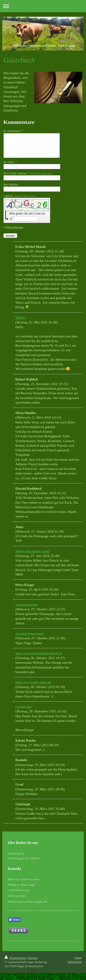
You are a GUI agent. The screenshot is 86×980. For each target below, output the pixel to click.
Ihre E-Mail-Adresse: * (28, 173)
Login (78, 958)
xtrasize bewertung (29, 634)
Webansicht (75, 962)
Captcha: (19, 196)
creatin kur (24, 707)
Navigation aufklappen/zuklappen (43, 6)
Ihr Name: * (10, 162)
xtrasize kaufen (27, 605)
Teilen (14, 920)
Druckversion (15, 958)
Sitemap (33, 958)
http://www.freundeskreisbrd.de (39, 653)
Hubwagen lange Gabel (32, 551)
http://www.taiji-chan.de (33, 682)
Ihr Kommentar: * (13, 131)
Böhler (20, 318)
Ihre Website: (11, 185)
